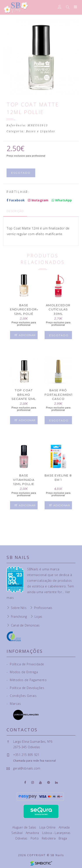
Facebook (16, 200)
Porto (35, 838)
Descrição (15, 211)
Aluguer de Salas (25, 827)
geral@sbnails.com (27, 768)
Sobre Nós (19, 608)
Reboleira (49, 838)
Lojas (38, 617)
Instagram (38, 200)
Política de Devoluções (25, 688)
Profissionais (43, 608)
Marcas (14, 704)
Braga (63, 838)
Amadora (33, 833)
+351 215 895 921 (26, 755)
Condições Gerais (22, 696)
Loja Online (48, 827)
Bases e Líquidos (41, 131)
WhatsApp (62, 200)
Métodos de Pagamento (27, 680)
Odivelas (22, 838)
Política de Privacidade (25, 664)
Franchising (19, 617)
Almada (64, 827)
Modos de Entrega (22, 672)
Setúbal (17, 833)
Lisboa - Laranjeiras (56, 833)
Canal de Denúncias (25, 625)
